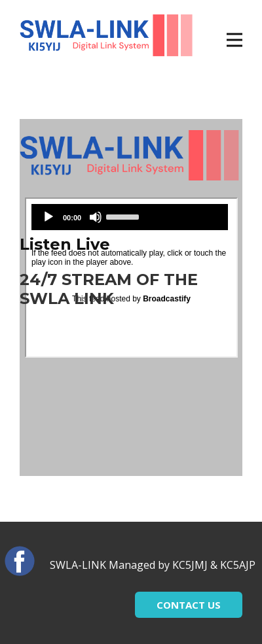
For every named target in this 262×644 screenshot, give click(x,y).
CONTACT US (189, 605)
